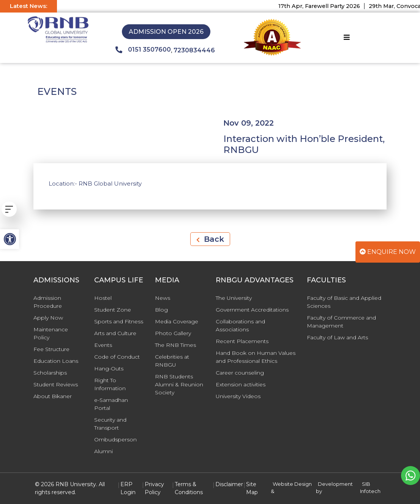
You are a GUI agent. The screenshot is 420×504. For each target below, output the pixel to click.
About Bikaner (53, 396)
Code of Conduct (117, 357)
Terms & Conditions (189, 488)
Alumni (103, 451)
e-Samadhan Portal (111, 404)
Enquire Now (388, 252)
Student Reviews (56, 384)
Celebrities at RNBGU (172, 361)
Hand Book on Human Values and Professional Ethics (256, 357)
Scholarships (50, 373)
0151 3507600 (143, 50)
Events (103, 345)
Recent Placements (242, 341)
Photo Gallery (173, 333)
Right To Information (110, 384)
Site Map (252, 488)
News (163, 298)
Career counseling (240, 373)
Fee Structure (51, 349)
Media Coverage (177, 321)
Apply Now (48, 318)
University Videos (238, 396)
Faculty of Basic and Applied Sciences (344, 302)
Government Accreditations (252, 310)
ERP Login (128, 488)
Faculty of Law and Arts (337, 337)
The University (234, 298)
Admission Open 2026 (166, 32)
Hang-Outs (109, 369)
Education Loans (56, 361)
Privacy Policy (154, 488)
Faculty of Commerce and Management (341, 322)
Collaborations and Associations (240, 325)
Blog (161, 310)
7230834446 (194, 50)
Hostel (103, 298)
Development (335, 484)
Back (210, 239)
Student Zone (113, 310)
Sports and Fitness (119, 321)
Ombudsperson (115, 439)
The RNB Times (175, 345)
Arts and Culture (115, 333)
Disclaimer (229, 484)
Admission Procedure (48, 302)
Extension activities (241, 384)
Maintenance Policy (51, 333)
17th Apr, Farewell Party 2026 (323, 6)
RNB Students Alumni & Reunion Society (179, 384)
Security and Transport (110, 424)
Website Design (292, 484)
